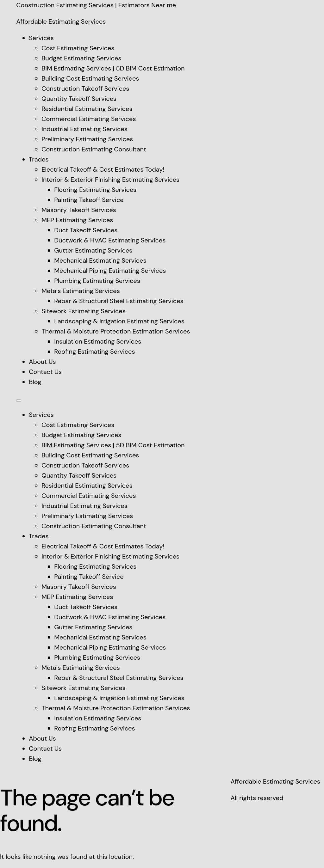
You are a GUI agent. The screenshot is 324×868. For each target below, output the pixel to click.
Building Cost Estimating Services (90, 78)
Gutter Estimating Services (93, 250)
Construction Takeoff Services (85, 89)
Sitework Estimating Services (84, 311)
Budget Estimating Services (81, 58)
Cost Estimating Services (78, 48)
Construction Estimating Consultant (94, 149)
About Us (42, 362)
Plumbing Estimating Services (97, 281)
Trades (39, 159)
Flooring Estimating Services (95, 190)
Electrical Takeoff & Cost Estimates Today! (103, 169)
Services (41, 38)
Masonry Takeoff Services (79, 210)
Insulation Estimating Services (98, 341)
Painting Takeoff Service (89, 200)
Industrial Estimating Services (84, 129)
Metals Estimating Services (81, 291)
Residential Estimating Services (87, 109)
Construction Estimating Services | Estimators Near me (96, 5)
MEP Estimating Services (77, 220)
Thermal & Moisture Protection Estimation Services (116, 331)
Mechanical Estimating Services (100, 260)
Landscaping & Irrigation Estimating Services (119, 321)
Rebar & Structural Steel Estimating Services (119, 301)
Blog (35, 382)
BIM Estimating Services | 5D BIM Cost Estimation (113, 68)
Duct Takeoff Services (86, 230)
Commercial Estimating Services (89, 119)
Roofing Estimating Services (94, 351)
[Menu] (19, 400)
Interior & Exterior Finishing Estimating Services (110, 180)
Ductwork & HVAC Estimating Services (110, 240)
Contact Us (45, 372)
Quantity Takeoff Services (79, 99)
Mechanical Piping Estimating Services (110, 271)
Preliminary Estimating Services (87, 139)
